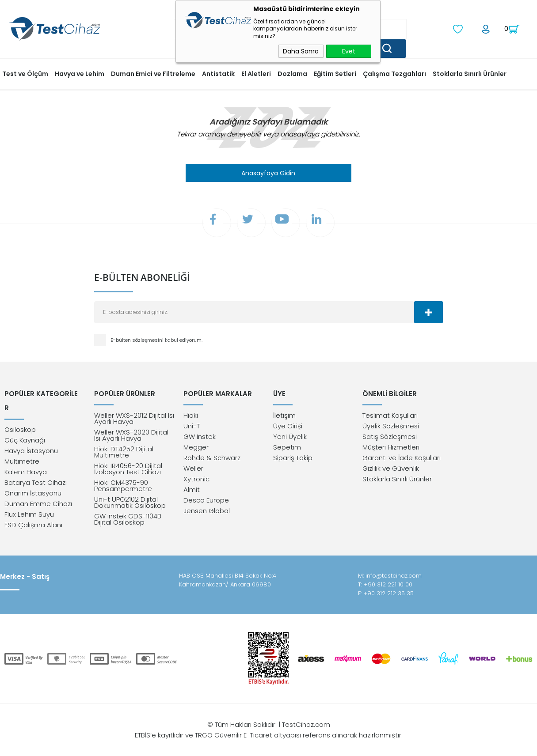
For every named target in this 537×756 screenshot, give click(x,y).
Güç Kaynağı (25, 428)
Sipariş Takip (293, 460)
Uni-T (192, 428)
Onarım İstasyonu (33, 481)
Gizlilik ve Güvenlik (391, 471)
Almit (192, 492)
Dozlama (292, 73)
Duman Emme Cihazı (38, 492)
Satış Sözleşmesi (390, 439)
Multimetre (22, 449)
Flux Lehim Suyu (29, 502)
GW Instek (200, 439)
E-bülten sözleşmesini (138, 341)
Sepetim (287, 449)
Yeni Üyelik (290, 439)
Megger (196, 449)
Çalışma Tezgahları (394, 73)
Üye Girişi (288, 428)
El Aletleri (256, 73)
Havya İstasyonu (31, 439)
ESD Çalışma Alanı (33, 513)
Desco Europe (206, 502)
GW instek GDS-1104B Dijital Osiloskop (128, 521)
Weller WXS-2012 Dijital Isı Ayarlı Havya (134, 421)
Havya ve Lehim (80, 73)
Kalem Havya (26, 460)
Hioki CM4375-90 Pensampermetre (123, 488)
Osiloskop (20, 418)
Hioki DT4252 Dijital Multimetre (124, 454)
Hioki (191, 418)
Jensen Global (207, 513)
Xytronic (196, 481)
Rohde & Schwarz (212, 460)
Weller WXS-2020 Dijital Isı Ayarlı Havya (131, 437)
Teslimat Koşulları (390, 418)
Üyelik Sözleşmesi (391, 428)
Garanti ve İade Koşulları (402, 460)
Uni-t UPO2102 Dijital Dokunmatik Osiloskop (130, 505)
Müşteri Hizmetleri (391, 449)
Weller (193, 471)
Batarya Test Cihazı (36, 471)
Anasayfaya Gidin (268, 172)
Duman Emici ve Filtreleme (153, 73)
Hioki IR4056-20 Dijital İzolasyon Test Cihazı (128, 471)
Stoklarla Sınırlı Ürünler (470, 73)
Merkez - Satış (25, 576)
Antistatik (218, 73)
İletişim (284, 418)
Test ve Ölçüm (25, 73)
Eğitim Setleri (335, 73)
